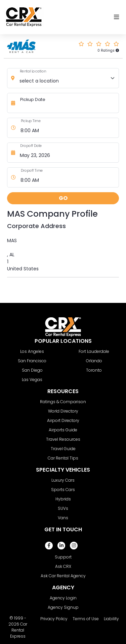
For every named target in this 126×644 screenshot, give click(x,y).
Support (63, 557)
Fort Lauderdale (94, 351)
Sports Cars (63, 490)
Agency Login (63, 598)
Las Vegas (32, 380)
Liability (111, 619)
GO (63, 198)
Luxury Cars (63, 480)
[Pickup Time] (68, 128)
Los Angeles (32, 351)
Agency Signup (63, 607)
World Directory (63, 411)
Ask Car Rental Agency (63, 576)
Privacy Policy (54, 619)
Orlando (94, 361)
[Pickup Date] (68, 103)
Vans (63, 518)
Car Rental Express (19, 630)
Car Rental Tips (63, 458)
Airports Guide (63, 430)
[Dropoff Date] (68, 153)
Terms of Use (86, 619)
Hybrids (63, 499)
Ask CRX (63, 566)
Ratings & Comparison (63, 402)
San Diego (32, 370)
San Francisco (32, 361)
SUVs (63, 508)
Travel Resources (63, 439)
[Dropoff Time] (68, 177)
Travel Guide (63, 449)
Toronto (94, 370)
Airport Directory (63, 420)
